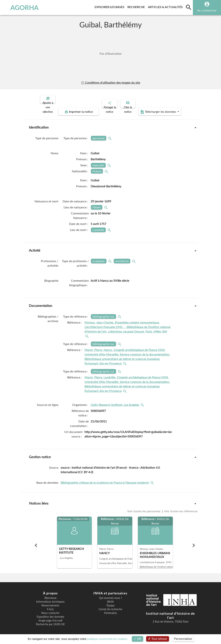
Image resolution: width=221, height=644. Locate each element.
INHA (110, 599)
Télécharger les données (153, 109)
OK (138, 639)
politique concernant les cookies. (108, 639)
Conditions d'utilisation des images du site (110, 82)
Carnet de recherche (110, 606)
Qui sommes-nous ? (110, 595)
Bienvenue (50, 595)
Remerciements (50, 602)
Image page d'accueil (50, 617)
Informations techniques (50, 599)
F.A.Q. (50, 606)
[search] (189, 7)
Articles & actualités (166, 6)
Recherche (137, 6)
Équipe (110, 602)
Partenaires (110, 610)
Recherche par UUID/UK (50, 621)
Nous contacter (50, 610)
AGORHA (21, 8)
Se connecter (207, 10)
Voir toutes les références (180, 508)
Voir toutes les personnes (144, 508)
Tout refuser (158, 639)
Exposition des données (50, 614)
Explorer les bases (110, 6)
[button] (36, 542)
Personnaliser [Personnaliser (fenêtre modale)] (183, 639)
